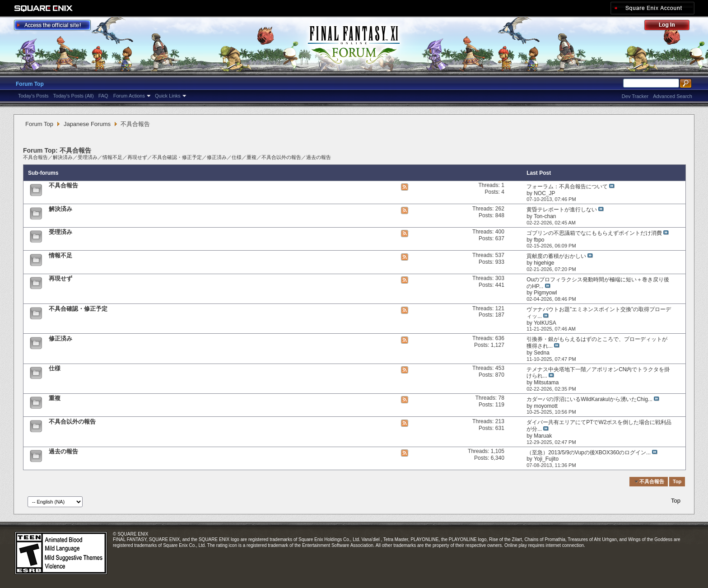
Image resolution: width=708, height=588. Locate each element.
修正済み (217, 157)
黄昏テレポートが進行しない (562, 210)
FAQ (103, 96)
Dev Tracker (635, 96)
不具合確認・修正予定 (177, 157)
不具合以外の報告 (281, 157)
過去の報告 (319, 157)
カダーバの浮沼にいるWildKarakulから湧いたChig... (589, 399)
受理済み (88, 157)
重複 (252, 157)
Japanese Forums (87, 124)
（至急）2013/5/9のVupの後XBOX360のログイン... (589, 453)
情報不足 (112, 157)
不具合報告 (35, 157)
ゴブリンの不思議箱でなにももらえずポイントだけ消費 (594, 233)
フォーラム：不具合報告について (567, 187)
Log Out (671, 26)
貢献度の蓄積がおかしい (556, 256)
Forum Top (30, 84)
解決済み (63, 157)
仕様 (237, 157)
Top (677, 481)
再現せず (137, 157)
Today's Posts (33, 96)
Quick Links (168, 96)
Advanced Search (673, 96)
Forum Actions (129, 96)
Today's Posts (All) (74, 96)
